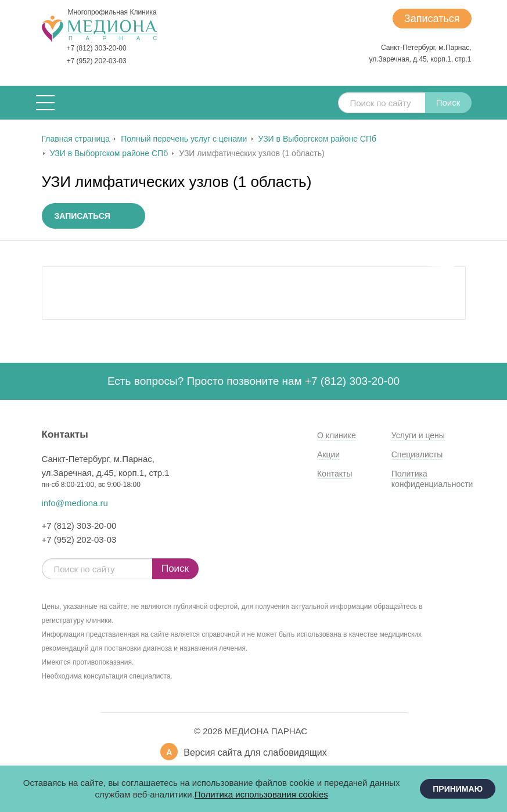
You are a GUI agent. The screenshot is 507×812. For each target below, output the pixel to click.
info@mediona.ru (75, 503)
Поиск (448, 102)
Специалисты (417, 454)
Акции (328, 454)
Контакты (335, 474)
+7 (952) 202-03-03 (97, 61)
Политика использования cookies (261, 794)
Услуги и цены (418, 435)
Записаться (432, 19)
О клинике (337, 435)
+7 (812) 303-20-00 (97, 48)
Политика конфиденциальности (432, 479)
